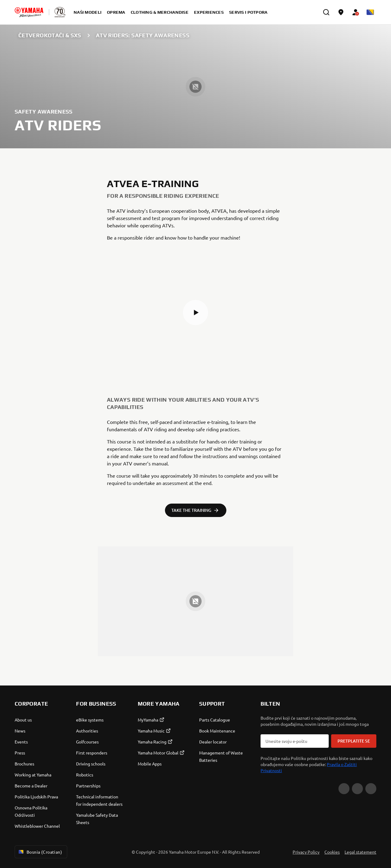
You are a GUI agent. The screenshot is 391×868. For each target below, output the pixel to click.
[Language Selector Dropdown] (370, 12)
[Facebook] (357, 789)
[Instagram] (371, 789)
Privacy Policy (306, 852)
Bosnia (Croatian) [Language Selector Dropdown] (40, 852)
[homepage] (29, 12)
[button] (195, 313)
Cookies (332, 852)
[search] (326, 12)
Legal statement (360, 852)
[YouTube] (344, 789)
